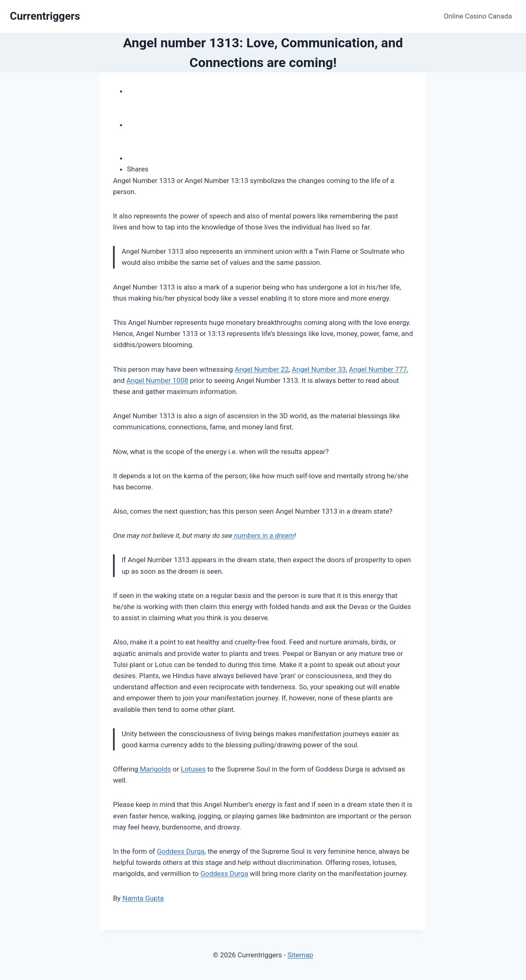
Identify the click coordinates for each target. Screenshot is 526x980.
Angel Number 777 (378, 369)
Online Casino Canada (478, 16)
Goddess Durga (181, 851)
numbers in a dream (263, 535)
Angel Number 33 (319, 369)
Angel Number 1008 (157, 380)
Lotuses (193, 769)
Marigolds (155, 769)
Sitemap (300, 955)
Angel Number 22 (262, 369)
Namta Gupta (143, 898)
